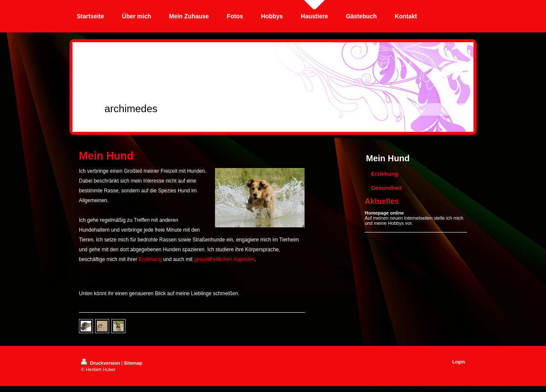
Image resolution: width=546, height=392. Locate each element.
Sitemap (133, 363)
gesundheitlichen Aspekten (224, 259)
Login (459, 362)
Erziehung (150, 259)
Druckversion (101, 363)
